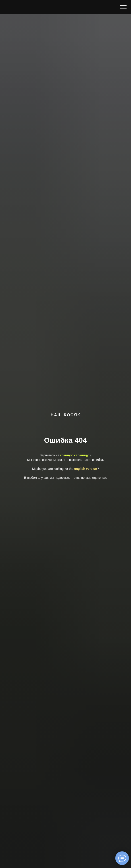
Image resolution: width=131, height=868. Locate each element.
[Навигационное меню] (123, 7)
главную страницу (74, 455)
